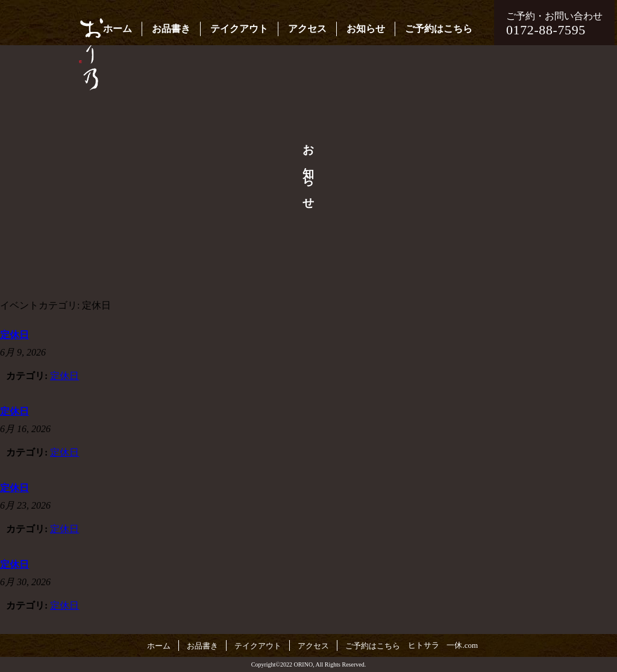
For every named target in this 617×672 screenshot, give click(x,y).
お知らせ (366, 29)
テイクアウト (239, 29)
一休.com (462, 645)
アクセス (307, 29)
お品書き (171, 29)
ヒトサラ (424, 645)
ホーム (117, 29)
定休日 (64, 376)
